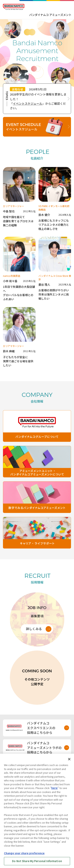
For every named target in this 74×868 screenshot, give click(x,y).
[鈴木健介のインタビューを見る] (55, 199)
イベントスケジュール (28, 103)
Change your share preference (24, 856)
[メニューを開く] (68, 7)
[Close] (69, 762)
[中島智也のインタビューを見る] (19, 199)
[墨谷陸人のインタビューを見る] (55, 269)
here (54, 791)
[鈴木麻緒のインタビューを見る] (19, 337)
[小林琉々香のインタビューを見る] (19, 269)
